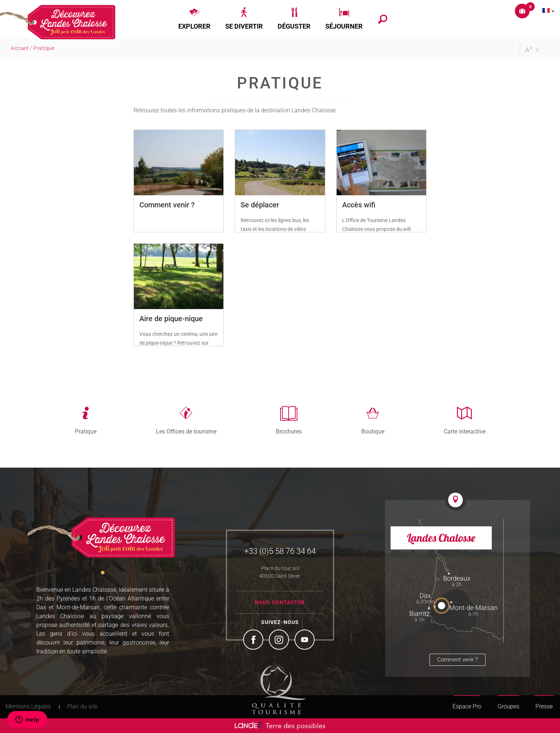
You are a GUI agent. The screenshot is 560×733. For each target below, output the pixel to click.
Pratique (86, 431)
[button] (194, 19)
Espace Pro (467, 706)
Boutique (373, 431)
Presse (544, 706)
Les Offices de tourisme (186, 431)
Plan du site (82, 706)
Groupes (508, 706)
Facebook (254, 641)
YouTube (305, 641)
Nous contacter (280, 602)
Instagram (280, 641)
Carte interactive (465, 431)
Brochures (289, 431)
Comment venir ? (457, 660)
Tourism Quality (279, 690)
